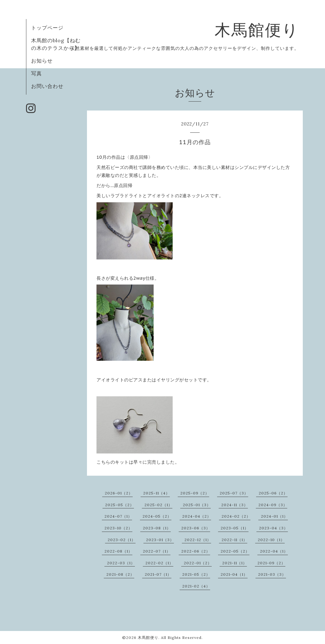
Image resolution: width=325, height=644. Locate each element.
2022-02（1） (159, 563)
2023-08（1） (157, 528)
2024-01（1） (274, 516)
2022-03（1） (121, 563)
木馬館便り (257, 30)
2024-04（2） (197, 516)
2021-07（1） (158, 574)
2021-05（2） (196, 574)
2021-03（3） (272, 574)
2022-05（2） (235, 551)
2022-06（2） (196, 551)
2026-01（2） (119, 493)
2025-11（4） (156, 493)
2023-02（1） (122, 540)
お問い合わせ (47, 86)
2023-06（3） (196, 528)
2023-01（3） (160, 540)
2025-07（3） (234, 493)
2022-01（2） (198, 563)
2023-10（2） (118, 528)
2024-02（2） (236, 516)
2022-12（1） (198, 540)
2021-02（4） (196, 586)
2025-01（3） (197, 505)
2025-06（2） (273, 493)
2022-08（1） (118, 551)
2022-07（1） (157, 551)
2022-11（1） (234, 540)
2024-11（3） (235, 505)
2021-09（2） (271, 563)
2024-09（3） (273, 505)
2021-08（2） (120, 574)
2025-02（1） (158, 505)
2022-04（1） (274, 551)
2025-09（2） (195, 493)
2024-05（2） (157, 516)
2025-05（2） (119, 505)
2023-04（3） (273, 528)
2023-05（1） (235, 528)
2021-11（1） (235, 563)
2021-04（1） (234, 574)
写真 (36, 73)
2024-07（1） (118, 516)
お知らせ (42, 61)
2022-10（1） (271, 540)
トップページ (47, 28)
